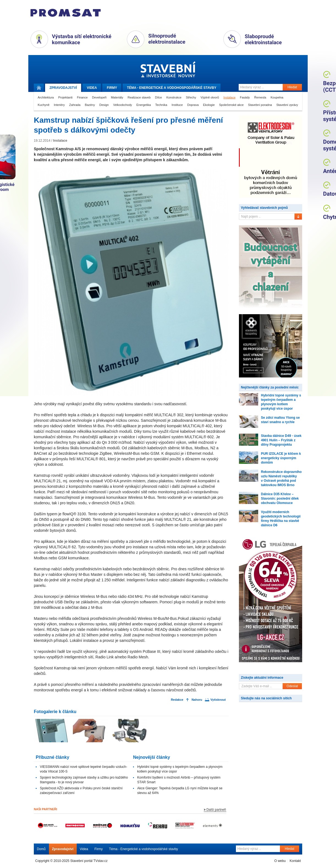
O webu (280, 861)
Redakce (177, 700)
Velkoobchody (123, 105)
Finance (82, 97)
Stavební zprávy (287, 105)
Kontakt (295, 861)
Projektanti (65, 97)
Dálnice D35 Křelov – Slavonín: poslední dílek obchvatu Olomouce (280, 499)
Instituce (177, 105)
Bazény (90, 105)
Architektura (46, 97)
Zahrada (75, 105)
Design (104, 105)
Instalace (229, 97)
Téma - (172, 88)
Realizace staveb (139, 97)
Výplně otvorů (210, 97)
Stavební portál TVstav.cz (89, 861)
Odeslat (292, 686)
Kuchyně (44, 105)
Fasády (245, 97)
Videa (92, 88)
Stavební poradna (260, 105)
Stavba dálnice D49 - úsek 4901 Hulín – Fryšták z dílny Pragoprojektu (281, 440)
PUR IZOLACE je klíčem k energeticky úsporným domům (281, 458)
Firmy (112, 88)
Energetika (144, 105)
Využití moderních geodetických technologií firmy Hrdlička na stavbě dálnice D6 (281, 519)
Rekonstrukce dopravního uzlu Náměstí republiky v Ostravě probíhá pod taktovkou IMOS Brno (281, 478)
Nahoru (197, 700)
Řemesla (260, 97)
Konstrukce (174, 97)
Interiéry (59, 105)
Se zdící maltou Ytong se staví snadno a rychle (280, 420)
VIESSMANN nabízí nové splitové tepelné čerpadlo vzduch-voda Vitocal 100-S (84, 769)
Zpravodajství (63, 849)
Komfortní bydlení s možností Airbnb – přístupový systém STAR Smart (179, 780)
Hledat (292, 87)
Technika (161, 105)
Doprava (193, 105)
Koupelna (277, 97)
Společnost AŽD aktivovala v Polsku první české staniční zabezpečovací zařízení (81, 791)
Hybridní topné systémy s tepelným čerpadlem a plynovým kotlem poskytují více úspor (180, 769)
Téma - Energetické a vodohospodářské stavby (144, 849)
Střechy (191, 97)
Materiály (117, 97)
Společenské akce (231, 105)
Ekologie (209, 105)
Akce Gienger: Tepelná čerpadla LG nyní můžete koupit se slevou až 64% (180, 791)
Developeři (99, 97)
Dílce (159, 97)
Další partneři (216, 810)
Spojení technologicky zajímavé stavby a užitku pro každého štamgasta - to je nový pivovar (84, 780)
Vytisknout (218, 700)
